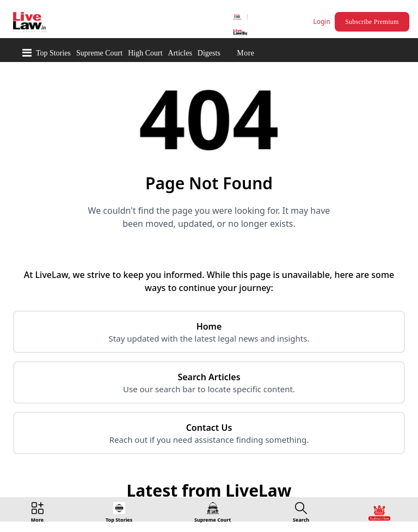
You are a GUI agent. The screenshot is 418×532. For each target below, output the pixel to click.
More (245, 53)
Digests (209, 53)
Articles (180, 53)
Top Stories (53, 53)
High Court (145, 53)
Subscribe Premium (372, 22)
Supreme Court (99, 53)
